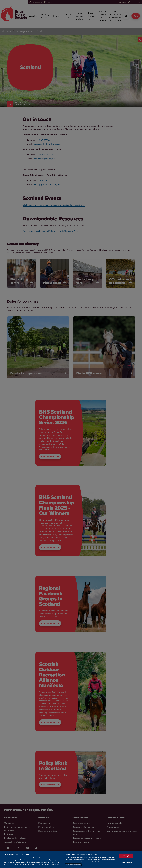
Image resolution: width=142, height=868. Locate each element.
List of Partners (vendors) (73, 865)
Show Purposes (127, 862)
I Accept (126, 856)
